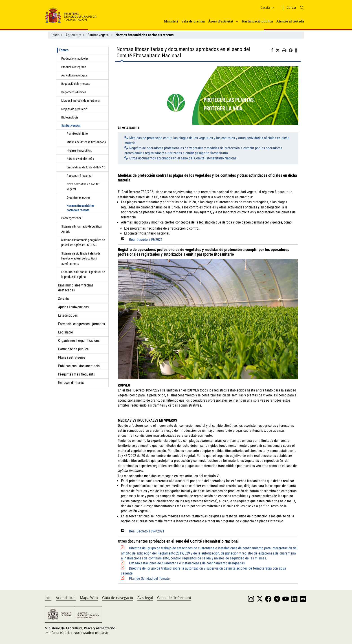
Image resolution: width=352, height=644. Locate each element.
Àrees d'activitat (221, 21)
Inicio (56, 35)
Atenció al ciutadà (290, 21)
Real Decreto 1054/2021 (147, 531)
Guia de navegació (118, 598)
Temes (64, 50)
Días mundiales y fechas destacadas (76, 288)
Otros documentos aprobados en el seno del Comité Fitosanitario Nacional (183, 158)
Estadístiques (68, 315)
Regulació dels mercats (76, 84)
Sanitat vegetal (99, 35)
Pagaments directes (74, 92)
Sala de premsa (193, 21)
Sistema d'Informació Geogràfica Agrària (81, 229)
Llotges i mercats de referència (80, 101)
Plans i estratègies (72, 357)
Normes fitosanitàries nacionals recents (80, 208)
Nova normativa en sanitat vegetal (83, 187)
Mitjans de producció (74, 109)
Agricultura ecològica (74, 75)
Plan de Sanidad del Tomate (149, 578)
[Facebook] (273, 51)
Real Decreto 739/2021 (146, 240)
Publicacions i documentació (79, 366)
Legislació (66, 332)
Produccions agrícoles (75, 58)
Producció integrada (74, 67)
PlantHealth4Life (77, 134)
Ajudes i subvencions (73, 307)
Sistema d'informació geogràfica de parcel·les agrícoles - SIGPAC (83, 242)
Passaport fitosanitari (80, 176)
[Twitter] (279, 51)
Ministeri (171, 21)
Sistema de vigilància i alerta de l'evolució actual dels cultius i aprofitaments (81, 258)
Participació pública (257, 21)
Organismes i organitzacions (79, 341)
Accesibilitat (66, 598)
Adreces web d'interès (80, 159)
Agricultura (74, 35)
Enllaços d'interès (71, 383)
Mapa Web (89, 598)
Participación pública (73, 349)
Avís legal (145, 598)
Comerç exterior (71, 218)
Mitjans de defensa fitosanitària (86, 142)
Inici (48, 598)
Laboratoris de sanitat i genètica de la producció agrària (83, 274)
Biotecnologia (70, 117)
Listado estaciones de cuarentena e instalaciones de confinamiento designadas (187, 563)
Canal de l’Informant (174, 598)
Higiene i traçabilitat (79, 150)
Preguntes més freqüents (76, 374)
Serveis (63, 299)
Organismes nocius (78, 197)
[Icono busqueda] (302, 8)
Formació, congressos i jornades (81, 324)
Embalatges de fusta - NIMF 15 (86, 167)
